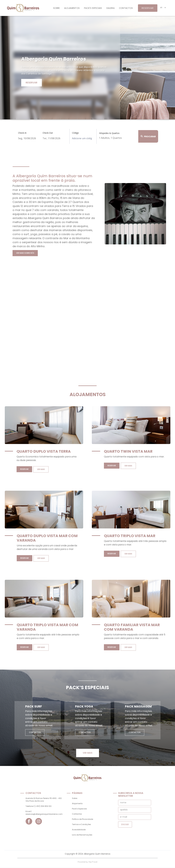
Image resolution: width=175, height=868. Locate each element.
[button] (163, 8)
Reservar (32, 83)
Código (75, 133)
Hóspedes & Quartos (109, 133)
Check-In (22, 133)
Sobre (56, 8)
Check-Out (48, 133)
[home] (22, 8)
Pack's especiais (93, 8)
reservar (148, 8)
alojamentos (72, 8)
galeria (110, 8)
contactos (126, 8)
